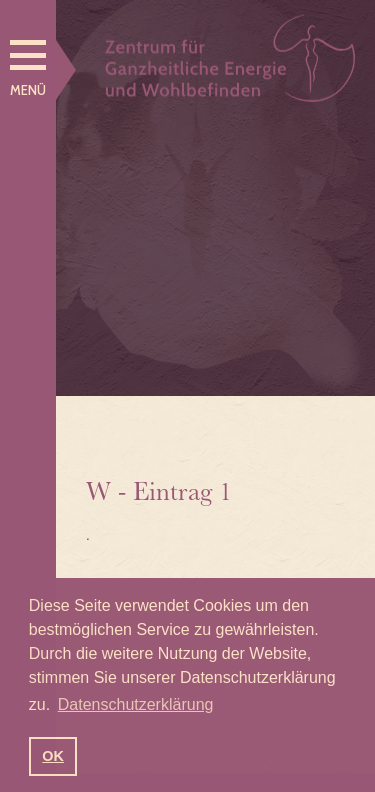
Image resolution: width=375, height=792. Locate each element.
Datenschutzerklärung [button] (136, 704)
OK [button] (53, 756)
